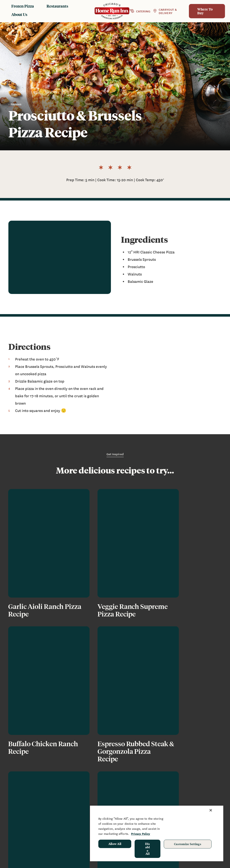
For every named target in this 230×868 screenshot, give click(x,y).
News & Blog (160, 784)
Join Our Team (157, 805)
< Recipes (15, 104)
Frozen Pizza (23, 6)
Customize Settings (188, 844)
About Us (19, 14)
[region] (157, 833)
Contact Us (159, 796)
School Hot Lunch (201, 801)
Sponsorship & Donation (199, 792)
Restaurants (57, 6)
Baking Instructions (112, 799)
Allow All (115, 844)
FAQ (153, 790)
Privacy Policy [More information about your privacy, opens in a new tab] (141, 834)
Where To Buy (205, 11)
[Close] (211, 810)
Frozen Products (115, 784)
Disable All (147, 849)
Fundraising (197, 784)
